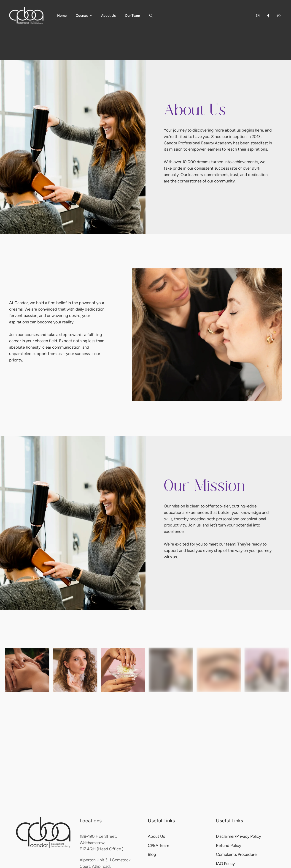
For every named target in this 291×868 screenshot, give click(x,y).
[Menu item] (62, 16)
